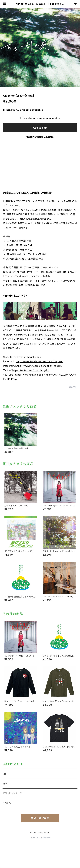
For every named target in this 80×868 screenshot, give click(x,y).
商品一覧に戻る (40, 818)
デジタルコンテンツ (12, 793)
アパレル (7, 803)
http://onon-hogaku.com (28, 357)
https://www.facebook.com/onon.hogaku (39, 361)
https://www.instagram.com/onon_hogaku (39, 366)
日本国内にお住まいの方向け (40, 137)
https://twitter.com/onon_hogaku (31, 370)
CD (4, 774)
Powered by (40, 838)
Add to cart (40, 128)
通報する (73, 387)
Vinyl (5, 784)
